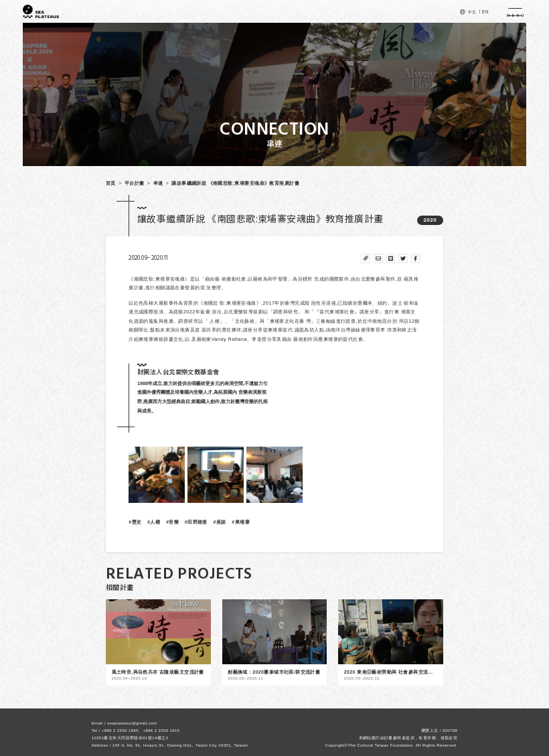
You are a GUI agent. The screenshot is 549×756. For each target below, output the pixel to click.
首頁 (111, 183)
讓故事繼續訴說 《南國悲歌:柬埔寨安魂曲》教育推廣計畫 (235, 183)
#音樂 (172, 522)
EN (485, 12)
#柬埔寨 (241, 522)
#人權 (154, 522)
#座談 (219, 522)
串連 (158, 183)
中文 (472, 12)
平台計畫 (135, 183)
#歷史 (135, 522)
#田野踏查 (196, 522)
